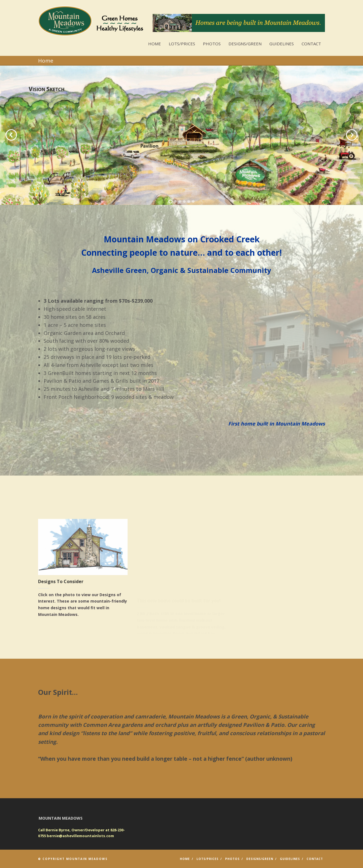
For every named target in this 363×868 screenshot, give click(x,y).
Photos (212, 44)
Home (155, 44)
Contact (311, 44)
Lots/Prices (182, 44)
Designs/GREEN (245, 44)
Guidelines (282, 44)
